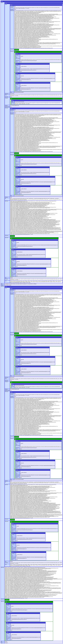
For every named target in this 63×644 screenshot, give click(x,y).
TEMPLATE (17, 61)
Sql (5, 199)
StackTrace (12, 11)
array (15, 52)
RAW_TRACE (18, 59)
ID (16, 56)
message (13, 103)
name (2, 643)
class (12, 102)
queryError (6, 279)
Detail (6, 95)
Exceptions (7, 98)
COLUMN (17, 55)
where (6, 281)
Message (12, 8)
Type (11, 92)
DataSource (7, 94)
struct (2, 1)
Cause (2, 3)
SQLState (12, 9)
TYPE (17, 62)
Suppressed (12, 49)
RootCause (7, 108)
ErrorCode (12, 6)
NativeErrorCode (7, 107)
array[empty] (17, 50)
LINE (16, 58)
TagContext (12, 51)
